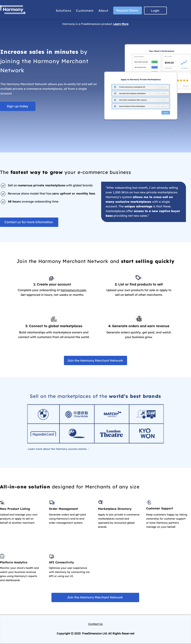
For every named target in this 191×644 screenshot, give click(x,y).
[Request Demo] (128, 11)
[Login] (155, 11)
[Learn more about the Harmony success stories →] (59, 449)
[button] (64, 11)
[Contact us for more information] (29, 222)
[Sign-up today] (18, 106)
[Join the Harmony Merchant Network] (95, 360)
